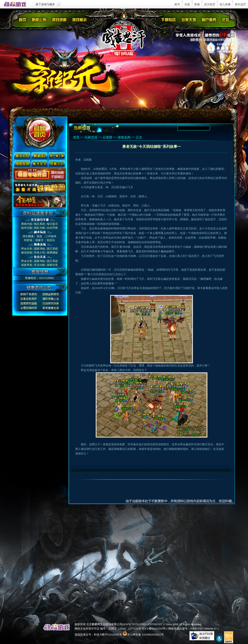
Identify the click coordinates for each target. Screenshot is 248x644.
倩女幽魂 (28, 236)
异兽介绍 (39, 253)
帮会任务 (27, 249)
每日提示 (52, 224)
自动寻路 (52, 228)
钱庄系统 (39, 224)
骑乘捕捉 (52, 253)
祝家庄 (39, 240)
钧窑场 (28, 240)
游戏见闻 (124, 137)
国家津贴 (39, 249)
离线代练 (27, 224)
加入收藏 (225, 4)
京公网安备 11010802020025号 (145, 635)
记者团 (107, 137)
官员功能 (39, 265)
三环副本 (51, 236)
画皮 (39, 236)
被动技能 (27, 253)
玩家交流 (91, 137)
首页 (76, 137)
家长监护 (240, 4)
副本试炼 (27, 228)
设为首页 (210, 4)
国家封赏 (52, 265)
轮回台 (51, 240)
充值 (187, 4)
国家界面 (27, 265)
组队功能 (39, 228)
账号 (177, 4)
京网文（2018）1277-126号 (125, 629)
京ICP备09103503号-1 (155, 629)
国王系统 (52, 249)
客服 (197, 4)
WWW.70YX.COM (134, 624)
